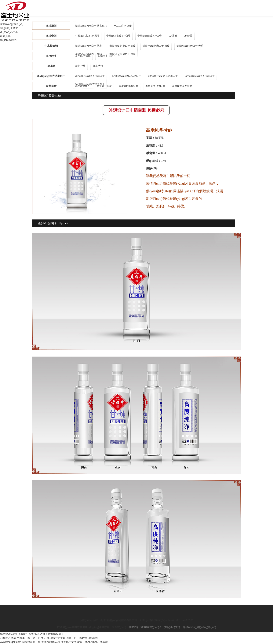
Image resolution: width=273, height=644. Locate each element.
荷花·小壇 (80, 66)
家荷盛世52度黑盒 (182, 86)
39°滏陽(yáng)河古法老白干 (163, 76)
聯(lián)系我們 (8, 40)
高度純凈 (51, 56)
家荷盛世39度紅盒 (129, 86)
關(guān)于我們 (9, 28)
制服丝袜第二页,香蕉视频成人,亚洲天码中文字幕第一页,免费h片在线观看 (65, 642)
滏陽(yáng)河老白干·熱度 (156, 46)
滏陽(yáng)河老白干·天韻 (190, 46)
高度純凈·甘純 (105, 56)
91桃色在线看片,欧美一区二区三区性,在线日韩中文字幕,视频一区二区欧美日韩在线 (49, 638)
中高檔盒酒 (51, 46)
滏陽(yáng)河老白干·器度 (88, 46)
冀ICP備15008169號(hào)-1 (145, 627)
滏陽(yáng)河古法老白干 (51, 76)
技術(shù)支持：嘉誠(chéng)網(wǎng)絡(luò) (190, 627)
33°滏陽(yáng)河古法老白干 (126, 76)
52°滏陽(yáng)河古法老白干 (200, 76)
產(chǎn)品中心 (9, 32)
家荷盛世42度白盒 (155, 86)
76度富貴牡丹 (82, 86)
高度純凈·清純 (83, 56)
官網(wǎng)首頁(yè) (12, 24)
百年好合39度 (104, 86)
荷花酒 (51, 66)
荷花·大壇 (98, 66)
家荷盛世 (51, 86)
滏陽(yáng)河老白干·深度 (122, 46)
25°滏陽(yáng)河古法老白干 (90, 76)
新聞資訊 (5, 36)
